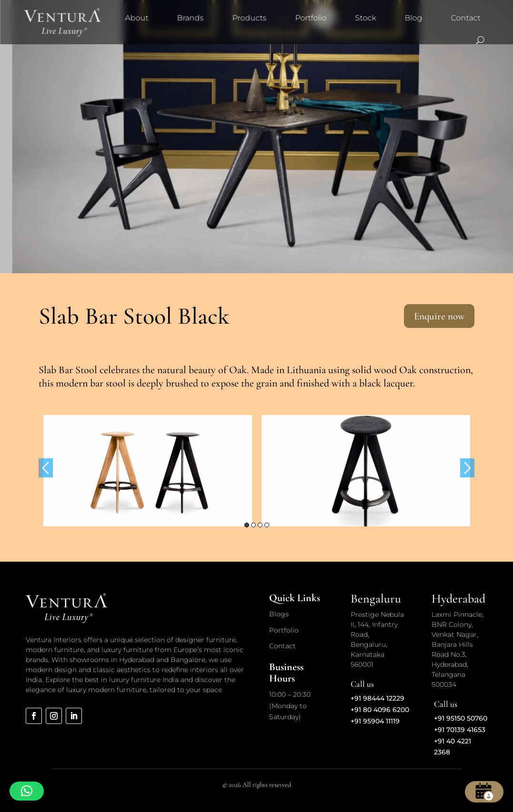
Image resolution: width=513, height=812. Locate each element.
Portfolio (311, 18)
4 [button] (267, 525)
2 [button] (253, 525)
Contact (465, 18)
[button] (27, 791)
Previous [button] (46, 468)
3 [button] (260, 525)
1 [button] (247, 525)
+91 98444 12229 (377, 698)
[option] (148, 471)
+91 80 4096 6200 (380, 710)
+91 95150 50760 (461, 718)
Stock (365, 18)
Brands (190, 18)
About (136, 18)
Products (249, 18)
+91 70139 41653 (460, 730)
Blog (413, 18)
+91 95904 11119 (375, 721)
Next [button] (467, 468)
